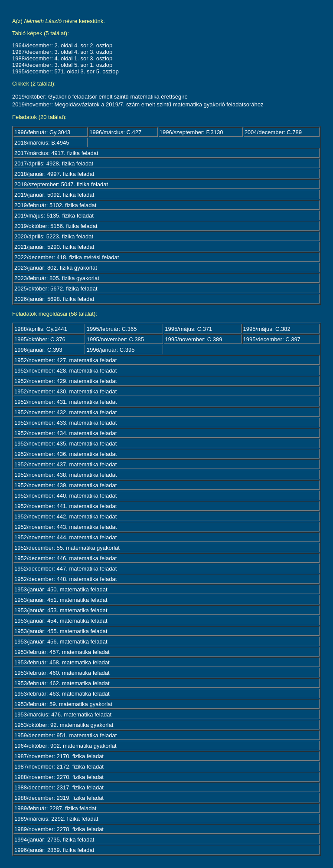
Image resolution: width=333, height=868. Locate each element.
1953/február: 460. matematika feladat (62, 673)
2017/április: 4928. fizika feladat (54, 163)
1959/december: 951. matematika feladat (65, 735)
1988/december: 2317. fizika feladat (59, 787)
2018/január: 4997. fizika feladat (54, 174)
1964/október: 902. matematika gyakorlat (65, 746)
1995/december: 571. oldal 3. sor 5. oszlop (65, 71)
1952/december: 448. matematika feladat (65, 579)
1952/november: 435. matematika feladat (65, 444)
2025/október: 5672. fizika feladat (56, 289)
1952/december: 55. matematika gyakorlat (67, 548)
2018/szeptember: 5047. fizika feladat (61, 184)
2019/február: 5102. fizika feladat (55, 205)
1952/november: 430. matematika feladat (65, 391)
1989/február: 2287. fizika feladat (55, 808)
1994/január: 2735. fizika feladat (54, 840)
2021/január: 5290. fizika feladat (54, 247)
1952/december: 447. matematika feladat (65, 569)
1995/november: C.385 (115, 339)
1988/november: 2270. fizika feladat (59, 777)
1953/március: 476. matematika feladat (63, 715)
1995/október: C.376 (40, 339)
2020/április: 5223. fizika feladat (54, 236)
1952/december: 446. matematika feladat (65, 558)
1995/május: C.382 (267, 329)
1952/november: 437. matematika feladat (65, 464)
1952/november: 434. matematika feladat (65, 433)
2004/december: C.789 (273, 132)
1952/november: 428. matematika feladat (65, 371)
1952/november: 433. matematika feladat (65, 423)
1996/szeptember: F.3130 (191, 132)
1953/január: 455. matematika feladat (61, 631)
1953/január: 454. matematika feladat (61, 621)
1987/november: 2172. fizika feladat (59, 767)
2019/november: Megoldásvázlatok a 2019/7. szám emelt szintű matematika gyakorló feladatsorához (138, 104)
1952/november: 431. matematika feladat (65, 402)
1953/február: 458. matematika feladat (62, 662)
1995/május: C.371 (188, 329)
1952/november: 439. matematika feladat (65, 485)
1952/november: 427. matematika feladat (65, 360)
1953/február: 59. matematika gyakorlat (63, 704)
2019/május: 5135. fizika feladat (54, 216)
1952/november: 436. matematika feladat (65, 454)
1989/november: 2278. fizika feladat (59, 829)
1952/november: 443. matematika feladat (65, 527)
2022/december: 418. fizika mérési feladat (67, 257)
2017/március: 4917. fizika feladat (56, 153)
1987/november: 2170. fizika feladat (59, 756)
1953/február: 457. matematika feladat (62, 652)
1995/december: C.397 (272, 339)
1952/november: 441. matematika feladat (65, 506)
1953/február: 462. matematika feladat (62, 683)
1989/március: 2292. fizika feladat (56, 819)
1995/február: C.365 (112, 329)
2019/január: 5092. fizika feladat (54, 195)
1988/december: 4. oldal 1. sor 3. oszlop (62, 58)
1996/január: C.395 (111, 350)
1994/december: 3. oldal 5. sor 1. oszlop (62, 65)
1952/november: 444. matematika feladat (65, 537)
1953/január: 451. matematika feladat (61, 600)
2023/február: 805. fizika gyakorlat (57, 278)
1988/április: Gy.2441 (41, 329)
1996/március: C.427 (115, 132)
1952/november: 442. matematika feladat (65, 517)
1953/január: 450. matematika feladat (61, 589)
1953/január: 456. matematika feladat (61, 642)
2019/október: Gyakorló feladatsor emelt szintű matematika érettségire (100, 97)
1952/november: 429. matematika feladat (65, 381)
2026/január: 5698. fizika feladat (54, 299)
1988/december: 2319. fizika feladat (59, 798)
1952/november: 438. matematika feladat (65, 475)
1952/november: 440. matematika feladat (65, 496)
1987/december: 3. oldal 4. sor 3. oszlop (62, 52)
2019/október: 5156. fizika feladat (56, 226)
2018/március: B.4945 (42, 143)
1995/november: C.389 (193, 339)
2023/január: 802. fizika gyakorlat (56, 268)
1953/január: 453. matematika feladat (61, 610)
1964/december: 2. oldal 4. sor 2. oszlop (62, 45)
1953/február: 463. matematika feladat (62, 694)
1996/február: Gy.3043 (42, 132)
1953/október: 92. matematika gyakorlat (64, 725)
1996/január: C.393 (38, 350)
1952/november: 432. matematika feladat (65, 412)
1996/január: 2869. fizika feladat (54, 850)
